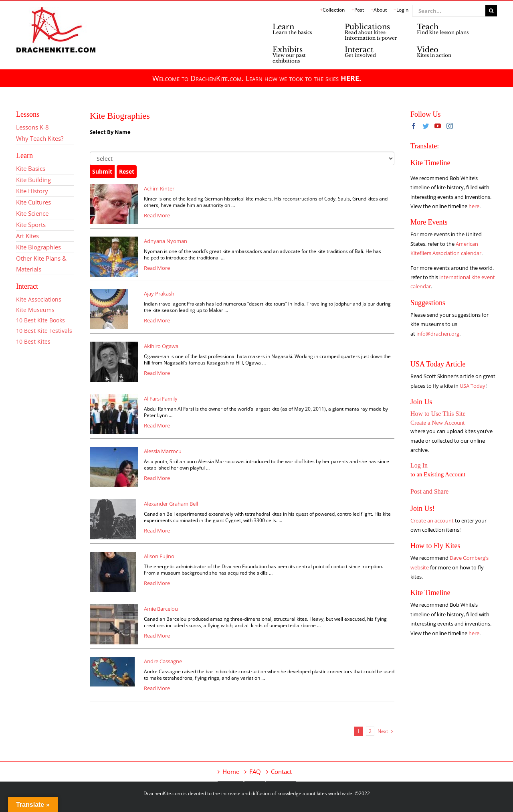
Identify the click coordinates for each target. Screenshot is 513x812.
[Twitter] (426, 126)
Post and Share (429, 491)
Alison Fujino (159, 556)
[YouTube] (438, 126)
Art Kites (27, 236)
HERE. (351, 78)
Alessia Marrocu (163, 451)
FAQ (255, 772)
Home (231, 772)
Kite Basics (31, 168)
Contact (281, 772)
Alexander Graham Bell (171, 504)
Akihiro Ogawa (161, 346)
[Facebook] (414, 126)
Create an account (432, 520)
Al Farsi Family (161, 399)
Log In (419, 465)
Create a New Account (437, 423)
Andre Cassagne (163, 661)
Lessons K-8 (32, 127)
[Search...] (449, 11)
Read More (157, 215)
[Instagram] (450, 126)
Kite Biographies (38, 247)
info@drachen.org (438, 334)
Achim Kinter (159, 188)
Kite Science (32, 213)
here (474, 206)
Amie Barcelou (161, 609)
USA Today (473, 386)
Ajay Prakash (159, 294)
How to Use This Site (438, 414)
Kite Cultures (33, 202)
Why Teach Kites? (40, 138)
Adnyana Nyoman (166, 241)
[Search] (491, 11)
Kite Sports (31, 225)
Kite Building (33, 180)
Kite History (32, 191)
